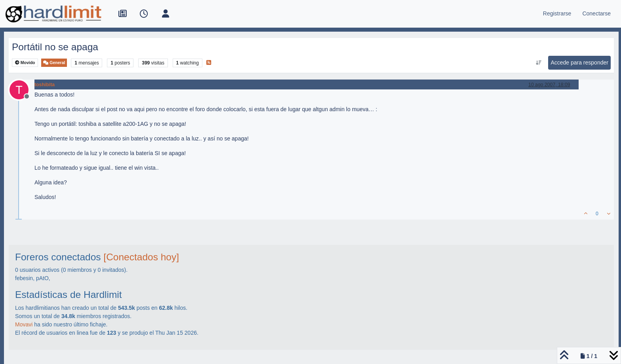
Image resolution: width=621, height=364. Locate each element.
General (54, 63)
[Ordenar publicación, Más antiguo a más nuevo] (538, 63)
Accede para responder (579, 63)
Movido (25, 63)
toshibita (45, 85)
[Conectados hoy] (141, 257)
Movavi (24, 324)
